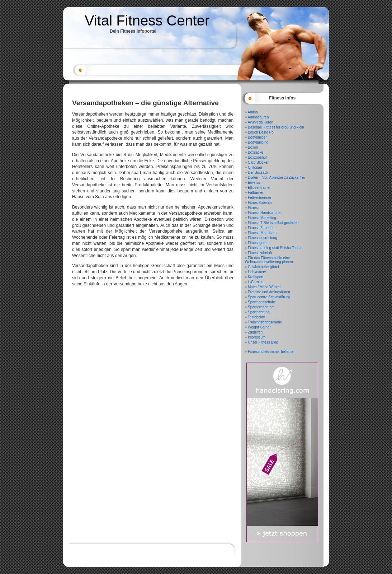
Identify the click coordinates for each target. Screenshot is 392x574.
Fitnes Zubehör (260, 203)
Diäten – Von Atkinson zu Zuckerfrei (276, 178)
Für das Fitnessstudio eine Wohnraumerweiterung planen (269, 260)
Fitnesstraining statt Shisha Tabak (275, 248)
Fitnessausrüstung (263, 238)
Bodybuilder (257, 137)
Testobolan (256, 317)
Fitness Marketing (262, 218)
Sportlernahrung (261, 307)
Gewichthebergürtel (263, 267)
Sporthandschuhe (262, 302)
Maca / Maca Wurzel (264, 287)
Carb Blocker (258, 162)
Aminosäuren (258, 117)
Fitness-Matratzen (262, 233)
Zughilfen (255, 332)
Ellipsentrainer (259, 188)
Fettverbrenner (260, 198)
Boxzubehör (257, 157)
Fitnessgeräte (259, 243)
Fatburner (256, 193)
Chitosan (255, 167)
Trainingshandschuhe (265, 322)
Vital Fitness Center (147, 20)
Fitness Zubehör (261, 228)
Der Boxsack (258, 172)
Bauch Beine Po (261, 132)
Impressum (257, 337)
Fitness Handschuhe (264, 213)
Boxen (253, 147)
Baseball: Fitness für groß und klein (276, 127)
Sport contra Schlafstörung (269, 297)
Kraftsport (256, 277)
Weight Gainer (259, 327)
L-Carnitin (256, 282)
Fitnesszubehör (260, 253)
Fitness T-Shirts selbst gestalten (273, 223)
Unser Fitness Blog (263, 342)
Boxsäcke (256, 152)
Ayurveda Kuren (260, 122)
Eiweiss (254, 183)
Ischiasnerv (257, 272)
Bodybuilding (258, 142)
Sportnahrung (259, 312)
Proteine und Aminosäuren (269, 292)
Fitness (254, 208)
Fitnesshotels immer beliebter (271, 352)
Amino (252, 112)
